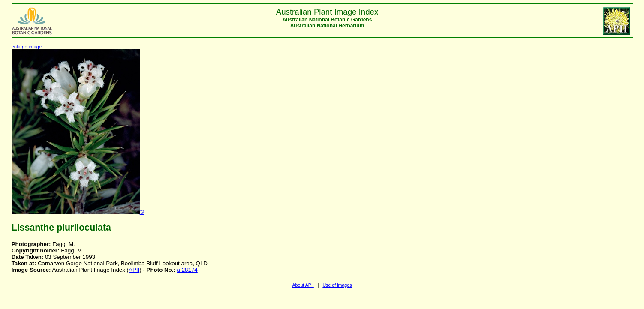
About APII (303, 285)
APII (134, 270)
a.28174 (187, 270)
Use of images (337, 285)
